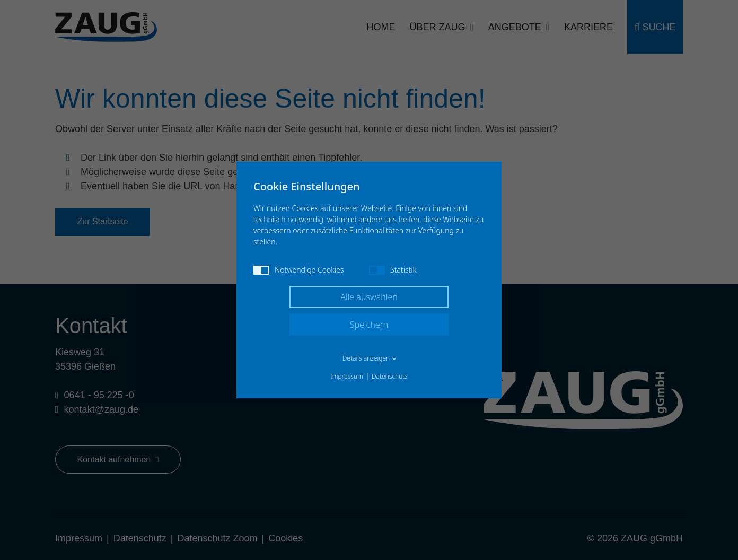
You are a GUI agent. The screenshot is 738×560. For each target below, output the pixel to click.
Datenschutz (390, 376)
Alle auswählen (369, 297)
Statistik (393, 270)
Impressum (347, 376)
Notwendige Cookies (299, 270)
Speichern (369, 325)
